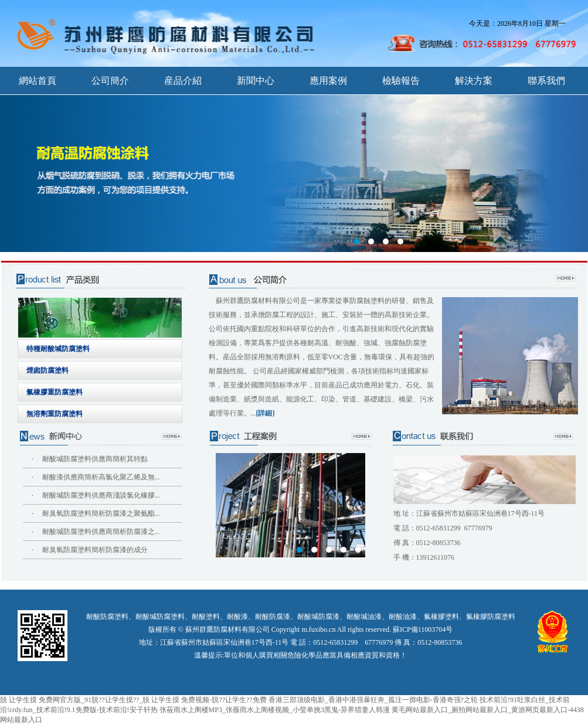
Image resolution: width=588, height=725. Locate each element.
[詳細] (266, 413)
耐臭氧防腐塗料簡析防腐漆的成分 (95, 550)
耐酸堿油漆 (364, 617)
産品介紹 (183, 81)
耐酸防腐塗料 (107, 617)
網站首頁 (38, 81)
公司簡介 (110, 81)
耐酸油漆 (403, 617)
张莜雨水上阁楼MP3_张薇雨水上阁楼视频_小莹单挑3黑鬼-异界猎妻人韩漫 (275, 710)
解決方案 (474, 81)
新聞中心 (256, 81)
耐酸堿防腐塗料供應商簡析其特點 (95, 459)
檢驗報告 (401, 81)
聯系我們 (546, 81)
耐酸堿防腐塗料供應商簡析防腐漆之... (101, 532)
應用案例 (328, 81)
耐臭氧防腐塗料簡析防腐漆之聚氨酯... (101, 513)
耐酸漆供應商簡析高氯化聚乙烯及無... (101, 477)
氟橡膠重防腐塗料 (55, 392)
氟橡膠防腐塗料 (491, 617)
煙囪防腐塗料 (47, 370)
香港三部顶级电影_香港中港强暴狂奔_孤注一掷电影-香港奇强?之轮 (373, 700)
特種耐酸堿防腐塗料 (58, 349)
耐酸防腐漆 (273, 617)
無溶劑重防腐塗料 (55, 414)
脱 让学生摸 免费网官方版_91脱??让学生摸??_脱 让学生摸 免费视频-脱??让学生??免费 (133, 700)
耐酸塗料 (206, 617)
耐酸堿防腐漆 (318, 617)
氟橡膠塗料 (441, 617)
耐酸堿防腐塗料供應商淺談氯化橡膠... (101, 495)
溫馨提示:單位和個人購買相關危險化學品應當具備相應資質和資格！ (300, 655)
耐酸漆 (237, 617)
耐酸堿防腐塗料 (160, 617)
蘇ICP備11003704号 (423, 629)
